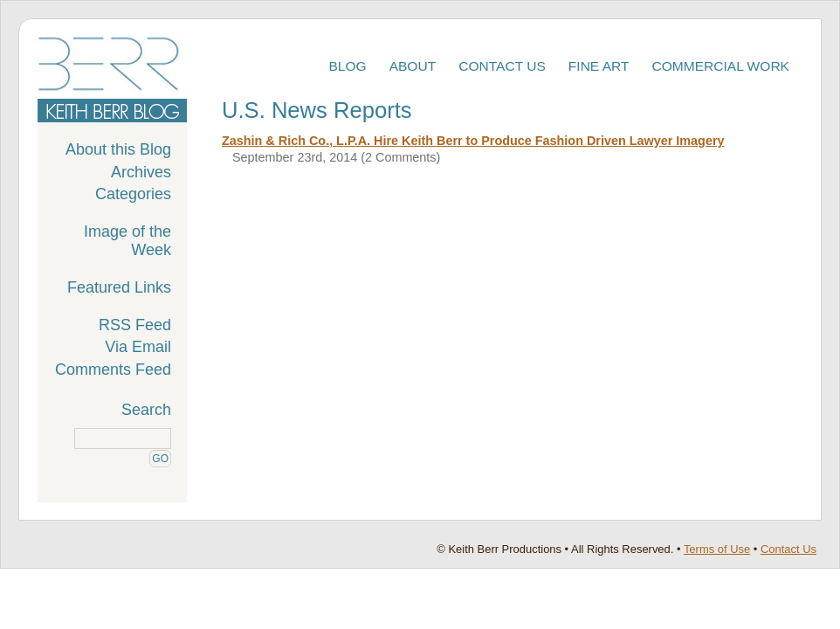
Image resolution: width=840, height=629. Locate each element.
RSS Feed (135, 325)
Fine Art (599, 66)
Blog (347, 66)
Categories (133, 194)
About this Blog (118, 149)
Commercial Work (721, 66)
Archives (141, 172)
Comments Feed (113, 370)
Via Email (138, 347)
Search (146, 410)
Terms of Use (717, 549)
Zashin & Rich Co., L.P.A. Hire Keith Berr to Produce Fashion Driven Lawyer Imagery (473, 141)
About (413, 66)
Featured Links (119, 287)
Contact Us (502, 66)
